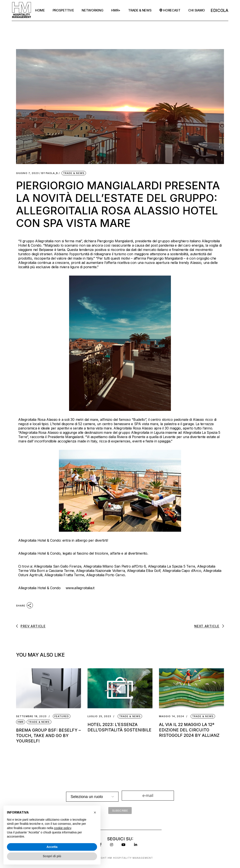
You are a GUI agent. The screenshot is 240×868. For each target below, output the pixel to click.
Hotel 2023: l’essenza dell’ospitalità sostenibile (120, 727)
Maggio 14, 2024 (172, 716)
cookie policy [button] (62, 828)
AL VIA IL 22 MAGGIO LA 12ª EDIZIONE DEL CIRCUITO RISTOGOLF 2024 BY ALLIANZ (189, 730)
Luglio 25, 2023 (99, 716)
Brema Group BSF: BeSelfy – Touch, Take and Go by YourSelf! (48, 736)
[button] (95, 812)
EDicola (219, 10)
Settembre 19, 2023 (31, 716)
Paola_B (50, 173)
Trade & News (74, 173)
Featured (62, 716)
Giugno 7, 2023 (27, 173)
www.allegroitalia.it (80, 588)
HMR (21, 722)
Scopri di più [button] (52, 856)
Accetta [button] (52, 847)
